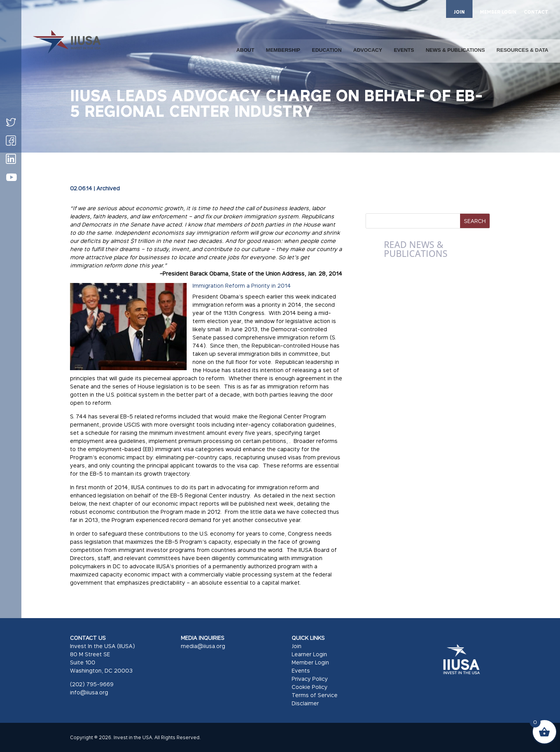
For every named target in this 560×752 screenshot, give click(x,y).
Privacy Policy (310, 679)
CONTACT (536, 12)
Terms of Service (315, 695)
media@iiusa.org (203, 646)
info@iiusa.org (89, 692)
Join (297, 646)
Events (301, 670)
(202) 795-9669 (92, 684)
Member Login (310, 662)
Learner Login (309, 654)
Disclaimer (305, 703)
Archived (108, 188)
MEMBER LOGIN (498, 12)
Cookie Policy (310, 687)
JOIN (459, 12)
